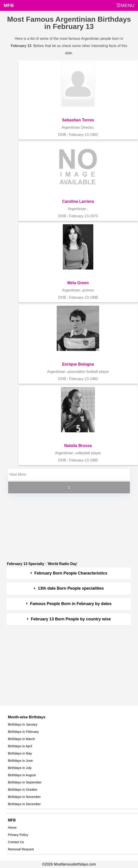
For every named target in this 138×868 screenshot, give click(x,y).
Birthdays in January (23, 724)
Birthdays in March (21, 739)
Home (12, 828)
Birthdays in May (20, 753)
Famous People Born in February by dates (71, 604)
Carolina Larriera (78, 201)
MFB (9, 5)
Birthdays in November (24, 797)
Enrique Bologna (78, 364)
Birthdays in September (25, 782)
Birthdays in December (24, 804)
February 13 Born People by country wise (71, 619)
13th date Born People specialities (71, 588)
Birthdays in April (20, 746)
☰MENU (125, 5)
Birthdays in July (20, 768)
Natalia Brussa (78, 446)
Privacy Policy (18, 835)
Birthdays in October (23, 790)
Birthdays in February (23, 732)
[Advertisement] (65, 526)
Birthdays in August (22, 775)
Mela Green (78, 283)
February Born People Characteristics (71, 573)
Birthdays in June (20, 761)
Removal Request (21, 849)
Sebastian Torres (78, 120)
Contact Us (16, 842)
